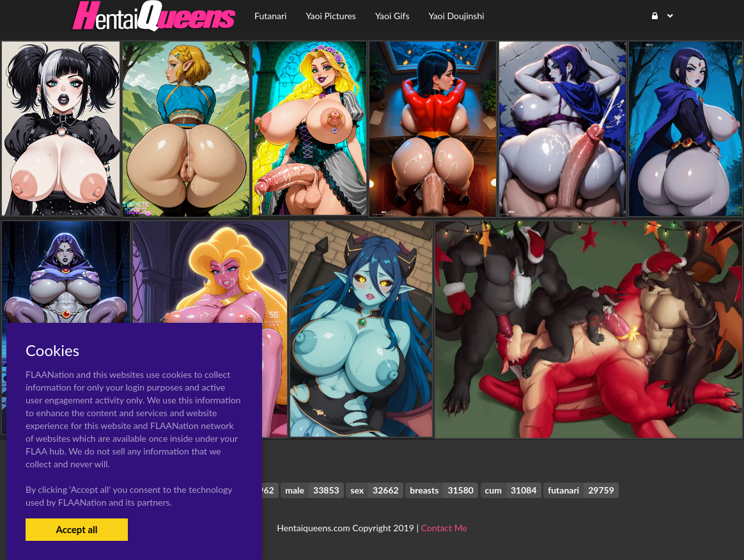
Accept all (76, 529)
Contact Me (444, 528)
